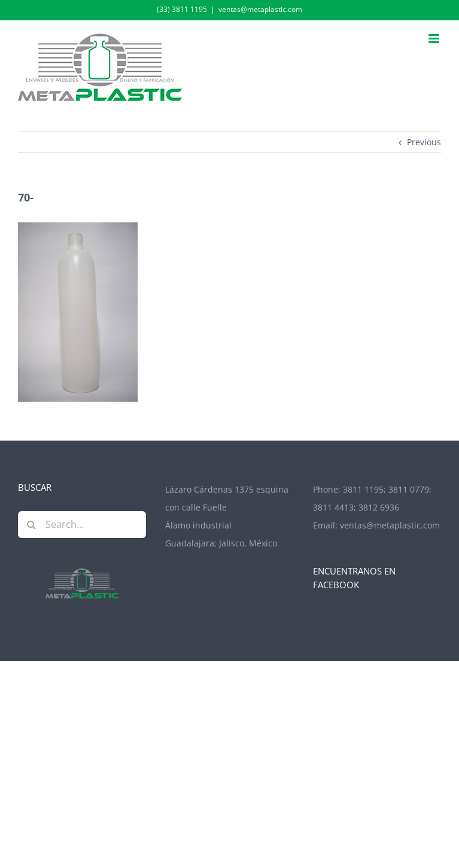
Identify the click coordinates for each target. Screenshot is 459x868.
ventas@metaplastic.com (260, 9)
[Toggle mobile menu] (435, 39)
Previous (424, 142)
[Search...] (82, 525)
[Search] (31, 525)
